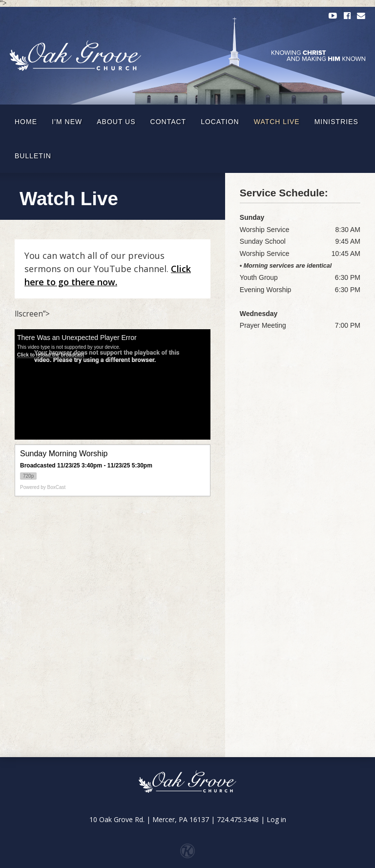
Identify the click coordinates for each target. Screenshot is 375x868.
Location (220, 122)
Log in (276, 819)
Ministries (336, 122)
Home (26, 122)
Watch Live (277, 122)
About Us (116, 122)
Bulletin (33, 156)
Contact (168, 122)
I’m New (67, 122)
